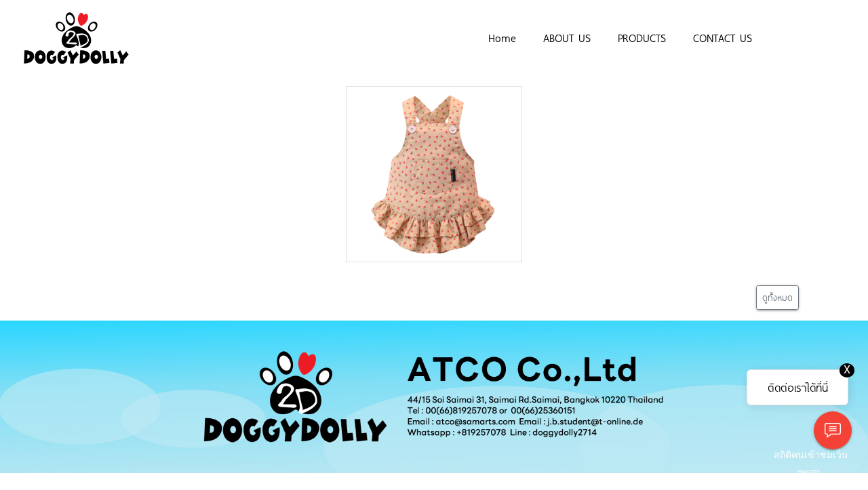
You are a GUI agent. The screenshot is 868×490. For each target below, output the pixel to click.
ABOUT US (567, 37)
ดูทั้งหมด (777, 297)
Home (502, 37)
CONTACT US (723, 37)
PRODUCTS (642, 37)
